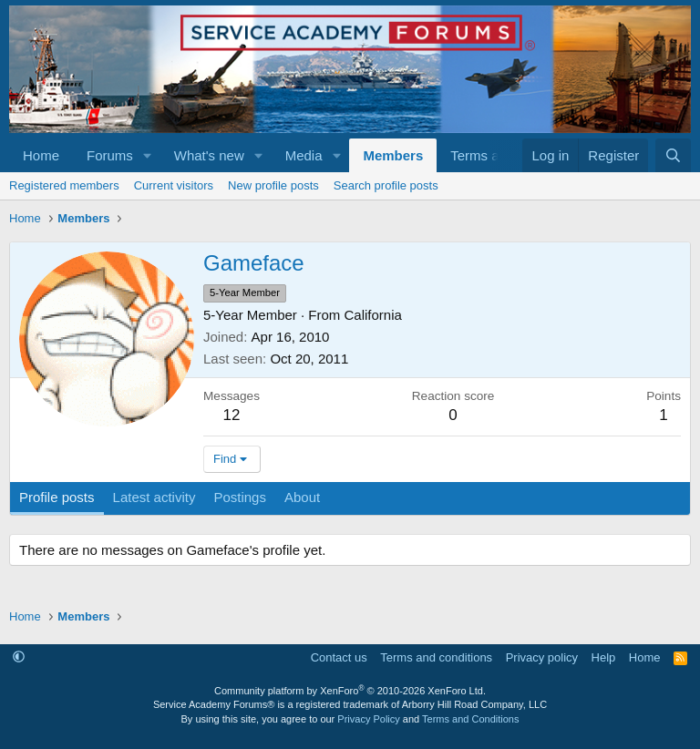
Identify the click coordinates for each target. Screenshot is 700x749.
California (373, 315)
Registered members (64, 185)
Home (41, 155)
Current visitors (174, 185)
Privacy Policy (368, 719)
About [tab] (302, 497)
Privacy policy (542, 657)
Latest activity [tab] (154, 497)
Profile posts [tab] (57, 497)
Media (304, 155)
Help (604, 657)
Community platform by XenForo (350, 691)
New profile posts (273, 185)
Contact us (339, 657)
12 (232, 415)
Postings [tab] (240, 497)
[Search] (673, 155)
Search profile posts (386, 185)
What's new (209, 155)
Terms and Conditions (470, 719)
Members (393, 155)
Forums (110, 155)
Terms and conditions (436, 657)
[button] (148, 155)
